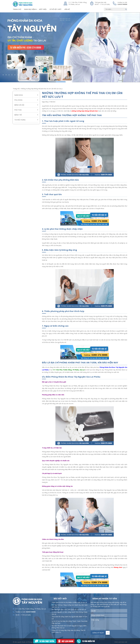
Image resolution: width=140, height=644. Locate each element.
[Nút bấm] (126, 9)
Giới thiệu (43, 9)
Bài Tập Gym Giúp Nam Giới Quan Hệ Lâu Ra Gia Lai (69, 609)
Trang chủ (17, 9)
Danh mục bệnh (31, 9)
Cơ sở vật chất (55, 9)
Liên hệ (67, 9)
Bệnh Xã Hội (19, 105)
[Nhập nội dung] (115, 9)
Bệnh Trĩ (18, 115)
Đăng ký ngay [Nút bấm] (98, 633)
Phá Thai (18, 110)
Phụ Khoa (18, 100)
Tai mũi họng (20, 120)
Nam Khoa (19, 95)
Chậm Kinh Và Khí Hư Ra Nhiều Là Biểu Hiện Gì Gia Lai (69, 602)
